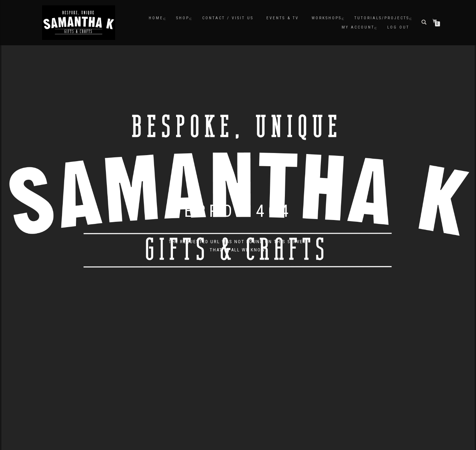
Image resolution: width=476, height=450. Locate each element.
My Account (358, 27)
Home (156, 18)
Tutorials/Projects (382, 18)
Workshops (327, 18)
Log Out (398, 27)
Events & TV (283, 18)
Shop (183, 18)
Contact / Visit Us (228, 18)
